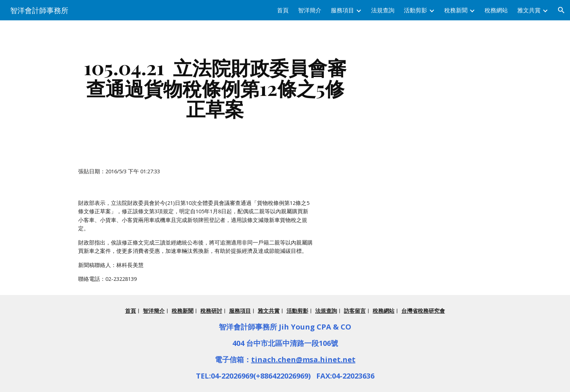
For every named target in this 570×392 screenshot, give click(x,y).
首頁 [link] (283, 10)
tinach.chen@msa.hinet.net (303, 359)
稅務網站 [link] (496, 10)
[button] (561, 10)
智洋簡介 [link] (310, 10)
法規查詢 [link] (383, 10)
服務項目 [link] (342, 10)
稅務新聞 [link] (456, 10)
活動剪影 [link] (416, 10)
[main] (215, 88)
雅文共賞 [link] (529, 10)
